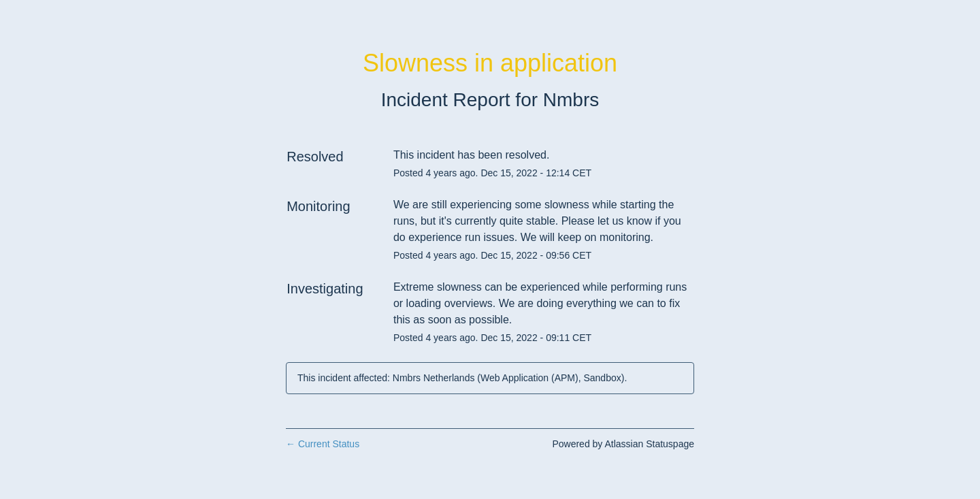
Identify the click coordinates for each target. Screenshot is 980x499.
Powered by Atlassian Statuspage (623, 444)
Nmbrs (571, 100)
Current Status (323, 444)
